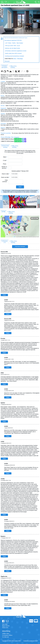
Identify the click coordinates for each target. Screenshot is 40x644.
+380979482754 (9, 59)
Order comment (5, 181)
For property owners (7, 635)
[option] (20, 21)
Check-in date (6, 174)
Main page (5, 624)
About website (6, 626)
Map (3, 212)
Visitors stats (6, 634)
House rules (5, 628)
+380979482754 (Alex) (7, 139)
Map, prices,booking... (13, 67)
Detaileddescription (4, 67)
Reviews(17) (5, 242)
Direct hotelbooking (5, 147)
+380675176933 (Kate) (7, 141)
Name (5, 157)
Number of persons (4, 167)
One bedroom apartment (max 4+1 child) (15, 5)
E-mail (5, 160)
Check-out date (5, 177)
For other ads (6, 637)
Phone (5, 164)
